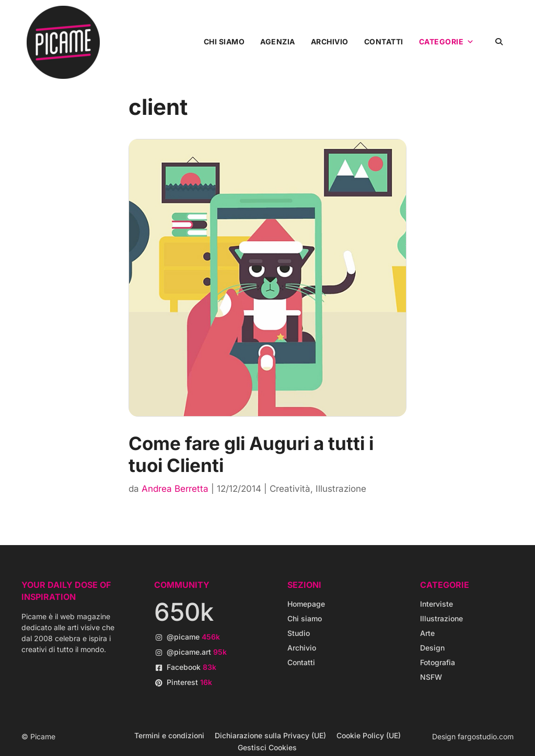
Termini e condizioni (169, 735)
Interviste (437, 604)
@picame (193, 637)
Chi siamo (224, 42)
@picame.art (197, 652)
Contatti (384, 42)
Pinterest (189, 682)
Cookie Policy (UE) (369, 735)
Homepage (306, 604)
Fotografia (438, 662)
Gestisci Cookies (267, 747)
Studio (299, 633)
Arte (427, 633)
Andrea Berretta (175, 489)
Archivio (330, 42)
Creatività (290, 489)
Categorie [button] (447, 42)
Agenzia (278, 42)
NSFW (431, 677)
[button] (499, 42)
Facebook (191, 667)
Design (432, 648)
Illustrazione (341, 489)
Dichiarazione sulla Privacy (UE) (270, 735)
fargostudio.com (486, 736)
